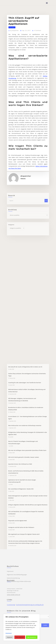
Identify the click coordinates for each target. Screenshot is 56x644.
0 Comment (35, 65)
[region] (21, 627)
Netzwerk (11, 62)
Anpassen (10, 637)
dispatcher (14, 65)
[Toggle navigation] (47, 3)
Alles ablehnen (20, 637)
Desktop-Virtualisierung (14, 104)
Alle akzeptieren (32, 637)
